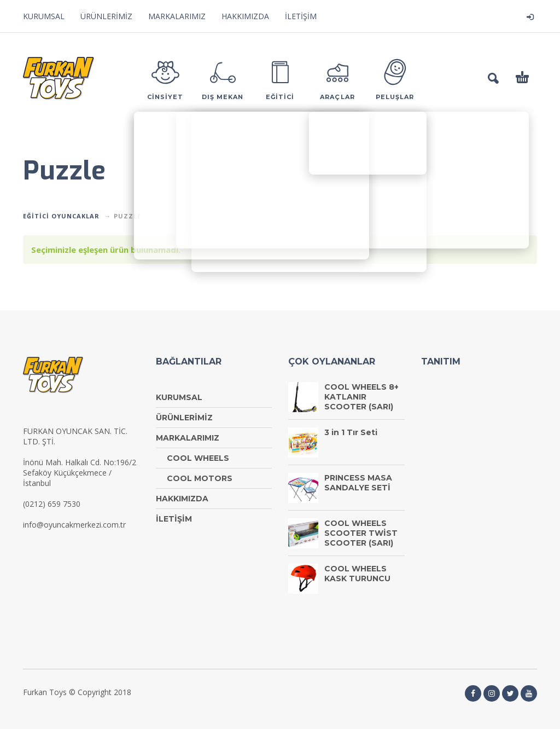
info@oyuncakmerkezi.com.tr (74, 525)
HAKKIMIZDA (245, 16)
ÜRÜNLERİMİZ (106, 16)
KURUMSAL (44, 16)
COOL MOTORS (200, 478)
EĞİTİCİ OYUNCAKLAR (61, 216)
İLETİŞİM (301, 16)
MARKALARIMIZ (177, 16)
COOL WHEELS (198, 458)
